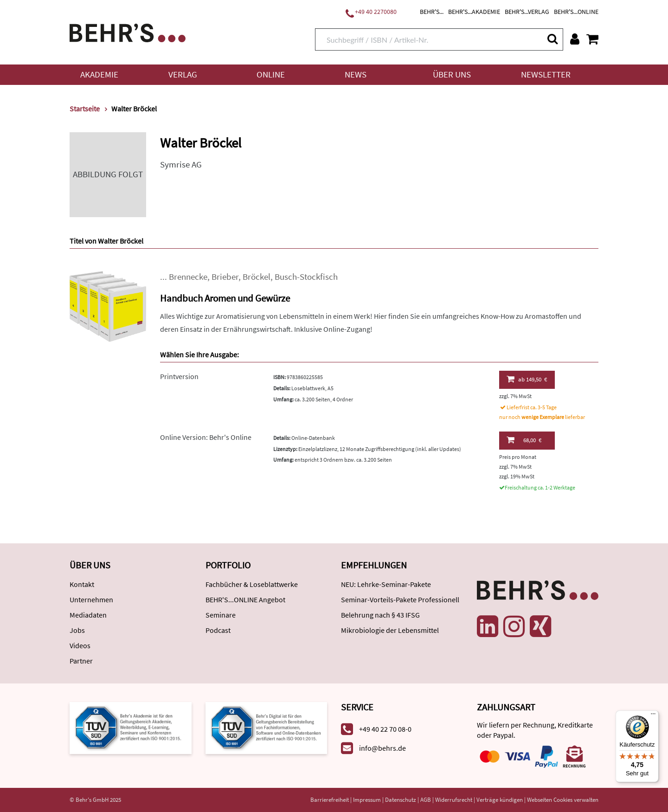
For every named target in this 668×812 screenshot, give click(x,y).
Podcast (218, 630)
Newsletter (546, 74)
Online (271, 74)
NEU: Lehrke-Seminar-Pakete (386, 584)
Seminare (221, 615)
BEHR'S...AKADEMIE (474, 12)
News (356, 74)
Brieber (225, 277)
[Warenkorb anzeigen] (592, 39)
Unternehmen (91, 599)
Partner (81, 661)
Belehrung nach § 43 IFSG (380, 615)
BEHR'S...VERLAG (527, 12)
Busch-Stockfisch (306, 277)
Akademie (99, 74)
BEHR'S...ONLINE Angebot (245, 599)
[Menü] (653, 716)
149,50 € (527, 379)
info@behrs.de (382, 748)
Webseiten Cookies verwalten (563, 800)
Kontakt (82, 584)
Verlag (183, 74)
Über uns (452, 74)
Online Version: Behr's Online (206, 437)
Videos (80, 645)
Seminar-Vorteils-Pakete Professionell (400, 599)
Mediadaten (88, 615)
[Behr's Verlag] (128, 32)
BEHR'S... (432, 12)
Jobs (77, 630)
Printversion (179, 376)
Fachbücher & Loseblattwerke (252, 584)
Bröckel (257, 277)
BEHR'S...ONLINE (576, 12)
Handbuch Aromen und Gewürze (225, 298)
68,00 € (524, 440)
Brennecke (188, 277)
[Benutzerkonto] (575, 39)
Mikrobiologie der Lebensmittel (390, 630)
